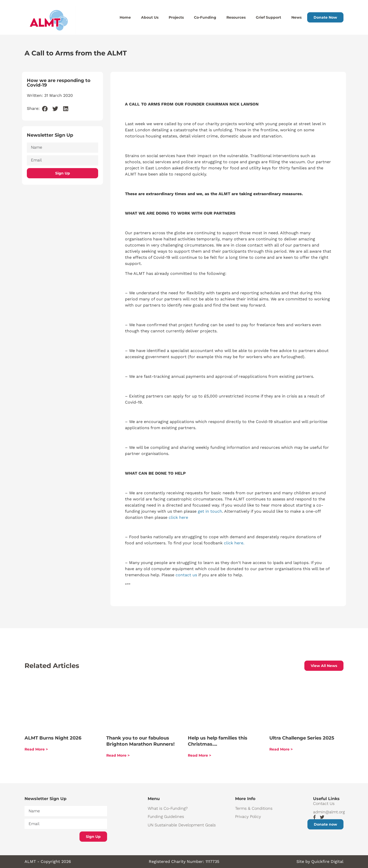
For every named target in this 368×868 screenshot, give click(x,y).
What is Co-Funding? (168, 808)
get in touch (210, 511)
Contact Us (324, 804)
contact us (186, 575)
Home (125, 17)
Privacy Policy (248, 817)
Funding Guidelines (166, 817)
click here (178, 517)
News (296, 17)
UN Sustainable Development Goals (182, 825)
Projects (176, 17)
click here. (234, 543)
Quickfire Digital (327, 861)
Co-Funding (205, 17)
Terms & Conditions (254, 808)
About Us (150, 17)
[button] (45, 109)
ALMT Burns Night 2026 (53, 738)
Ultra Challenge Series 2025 (302, 738)
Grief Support (268, 17)
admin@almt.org (328, 812)
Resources (236, 17)
